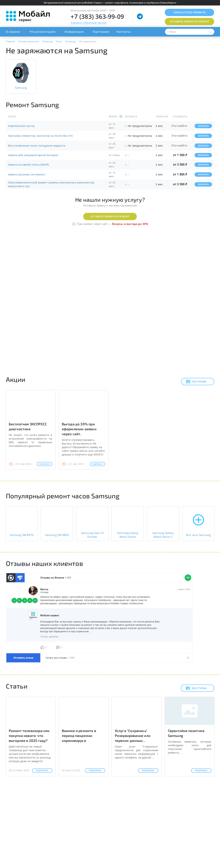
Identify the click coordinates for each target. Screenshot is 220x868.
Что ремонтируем (42, 31)
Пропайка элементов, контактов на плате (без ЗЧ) (40, 136)
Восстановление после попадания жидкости (37, 146)
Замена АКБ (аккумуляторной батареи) (33, 155)
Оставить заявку (190, 21)
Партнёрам (101, 31)
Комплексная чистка (21, 126)
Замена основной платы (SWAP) (29, 165)
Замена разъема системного (27, 174)
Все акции (196, 382)
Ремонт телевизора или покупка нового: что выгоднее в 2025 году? (29, 736)
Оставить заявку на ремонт (110, 216)
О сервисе (13, 31)
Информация (74, 31)
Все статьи (196, 688)
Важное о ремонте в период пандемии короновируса (79, 736)
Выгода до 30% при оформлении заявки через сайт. (79, 429)
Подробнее (45, 464)
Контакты (124, 31)
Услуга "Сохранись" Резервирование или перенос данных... (133, 736)
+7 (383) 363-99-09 (97, 17)
